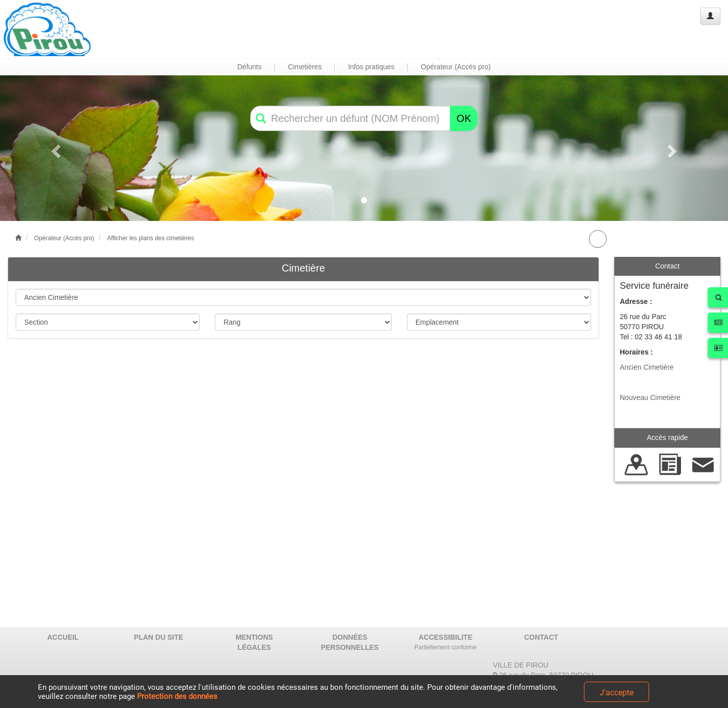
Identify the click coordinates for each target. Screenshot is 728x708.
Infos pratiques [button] (371, 67)
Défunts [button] (249, 67)
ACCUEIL (63, 637)
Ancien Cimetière (647, 367)
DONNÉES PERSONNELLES (350, 642)
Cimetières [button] (305, 67)
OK (464, 118)
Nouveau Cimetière (650, 397)
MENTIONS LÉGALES (254, 642)
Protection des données (177, 696)
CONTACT (541, 637)
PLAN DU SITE (158, 637)
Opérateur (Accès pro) (64, 238)
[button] (55, 148)
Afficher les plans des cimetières (151, 238)
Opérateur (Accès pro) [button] (456, 67)
